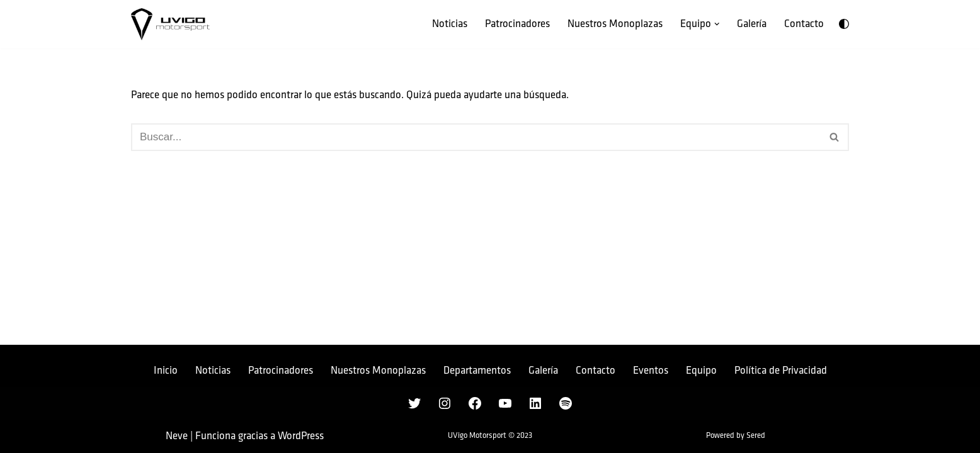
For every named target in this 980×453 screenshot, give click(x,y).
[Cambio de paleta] (844, 24)
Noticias (450, 24)
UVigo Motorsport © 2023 (490, 436)
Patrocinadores (517, 24)
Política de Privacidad (781, 371)
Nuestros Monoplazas (615, 24)
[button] (717, 24)
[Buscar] (476, 137)
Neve (177, 436)
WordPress (301, 436)
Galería (752, 24)
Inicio (166, 371)
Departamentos (477, 371)
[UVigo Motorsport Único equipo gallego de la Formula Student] (170, 24)
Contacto (804, 24)
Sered (756, 436)
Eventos (651, 371)
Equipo (701, 371)
